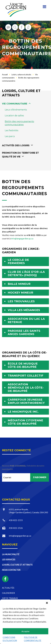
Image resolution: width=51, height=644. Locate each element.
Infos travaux (10, 598)
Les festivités (11, 130)
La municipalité (11, 554)
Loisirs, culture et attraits (17, 565)
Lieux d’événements (16, 110)
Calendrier (8, 593)
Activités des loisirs (16, 145)
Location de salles (14, 116)
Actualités (8, 588)
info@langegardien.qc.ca (22, 239)
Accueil (5, 75)
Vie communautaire (15, 104)
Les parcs (10, 136)
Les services (9, 559)
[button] (47, 603)
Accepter (26, 631)
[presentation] (23, 487)
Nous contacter (11, 570)
